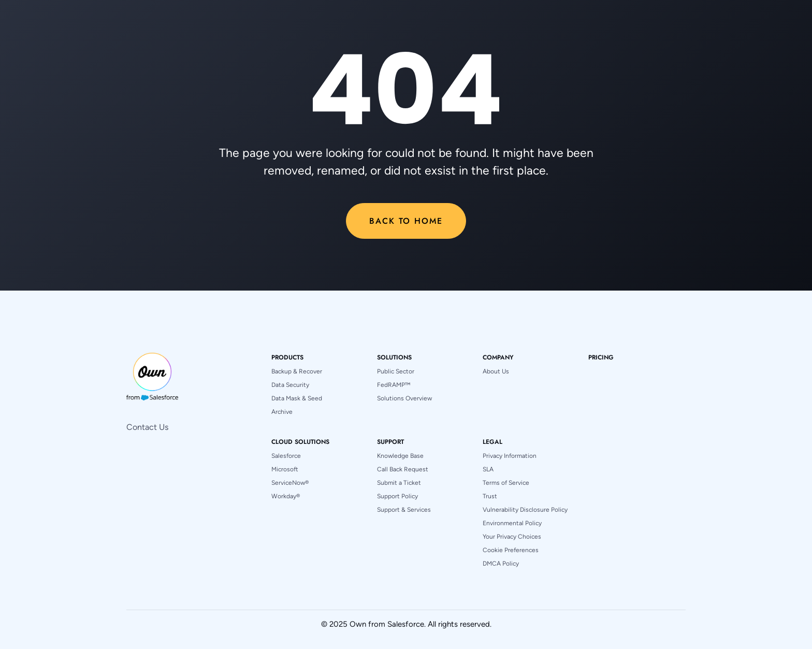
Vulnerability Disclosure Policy (525, 510)
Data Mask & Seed (297, 398)
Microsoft (285, 469)
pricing (601, 357)
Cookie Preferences (511, 550)
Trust (490, 496)
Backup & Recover (297, 371)
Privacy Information (510, 456)
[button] (287, 357)
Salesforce (286, 456)
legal (492, 442)
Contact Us (147, 427)
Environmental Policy (512, 523)
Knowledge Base (400, 456)
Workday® (286, 496)
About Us (496, 371)
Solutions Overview (404, 398)
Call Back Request (403, 469)
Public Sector (396, 371)
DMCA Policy (501, 564)
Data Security (290, 385)
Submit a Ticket (399, 483)
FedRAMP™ (394, 385)
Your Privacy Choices (512, 537)
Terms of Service (506, 483)
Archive (282, 412)
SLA (488, 469)
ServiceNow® (290, 483)
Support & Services (404, 510)
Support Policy (397, 496)
